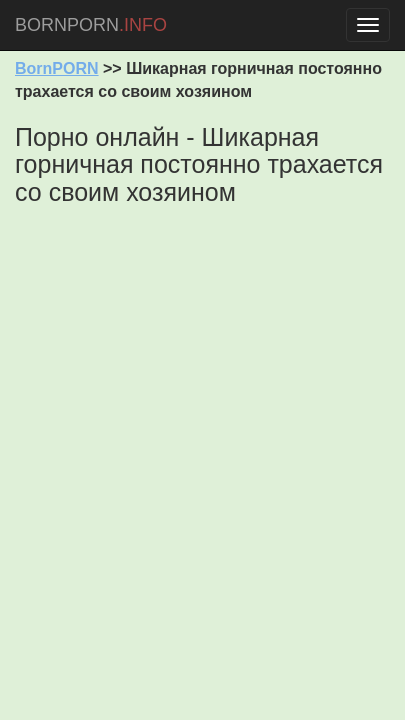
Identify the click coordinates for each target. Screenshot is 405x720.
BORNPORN (91, 25)
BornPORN (57, 68)
